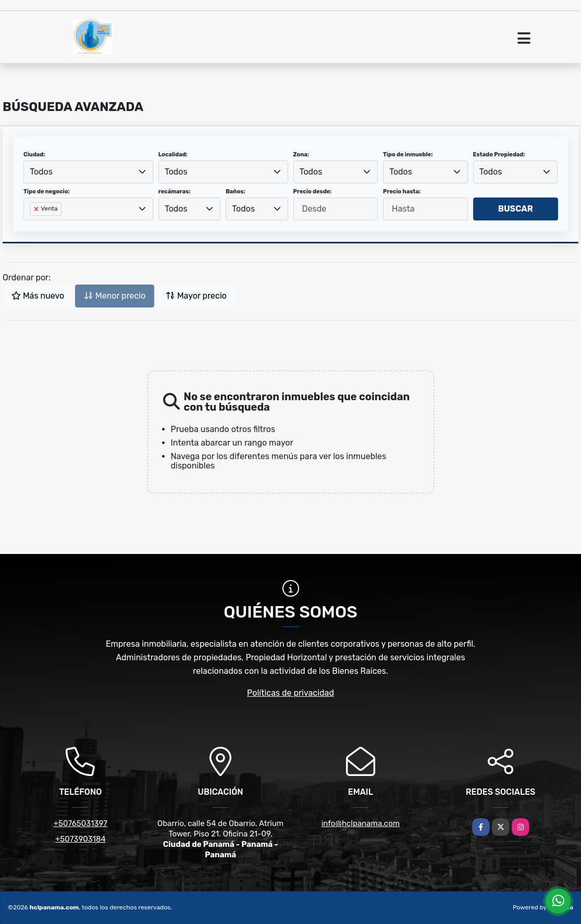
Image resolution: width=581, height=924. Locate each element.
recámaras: (175, 192)
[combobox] (88, 172)
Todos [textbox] (41, 172)
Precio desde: (313, 192)
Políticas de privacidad (290, 693)
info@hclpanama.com (361, 823)
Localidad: (173, 155)
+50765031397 (81, 823)
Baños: (235, 192)
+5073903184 (81, 839)
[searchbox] (33, 226)
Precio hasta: (402, 192)
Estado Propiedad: (499, 155)
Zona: (301, 155)
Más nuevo (38, 296)
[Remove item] (37, 209)
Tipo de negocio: (47, 192)
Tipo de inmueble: (408, 155)
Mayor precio (196, 296)
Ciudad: (34, 155)
